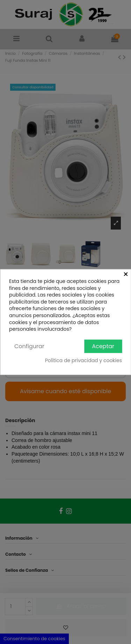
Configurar (29, 346)
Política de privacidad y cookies (83, 361)
